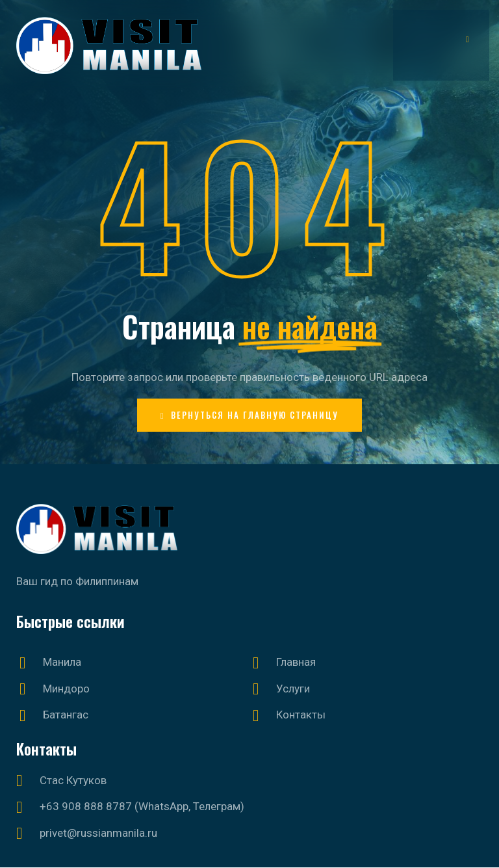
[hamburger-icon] (468, 39)
